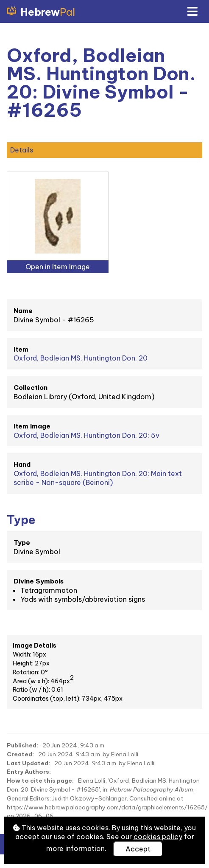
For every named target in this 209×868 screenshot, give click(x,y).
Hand (22, 464)
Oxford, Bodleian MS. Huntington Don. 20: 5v (86, 435)
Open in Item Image (58, 267)
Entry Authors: (29, 772)
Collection (31, 387)
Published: (22, 745)
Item (21, 349)
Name (23, 311)
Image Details (35, 645)
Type (22, 542)
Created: (20, 754)
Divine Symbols (39, 581)
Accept (138, 849)
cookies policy (158, 837)
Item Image (32, 426)
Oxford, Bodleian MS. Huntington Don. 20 (81, 358)
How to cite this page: (40, 781)
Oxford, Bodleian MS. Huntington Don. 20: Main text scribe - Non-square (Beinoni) (98, 478)
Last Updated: (28, 763)
